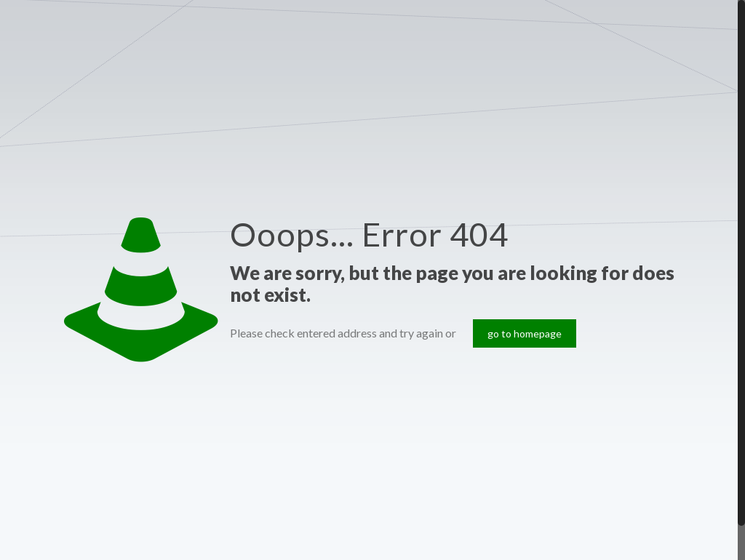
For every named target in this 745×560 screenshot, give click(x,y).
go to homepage (525, 333)
